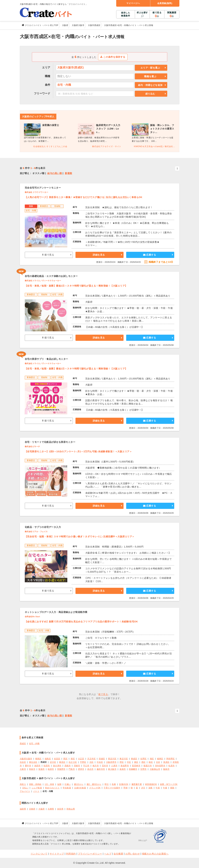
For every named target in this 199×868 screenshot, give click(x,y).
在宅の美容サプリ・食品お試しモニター (46, 359)
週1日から (79, 784)
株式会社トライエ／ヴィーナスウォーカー (43, 281)
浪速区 (102, 759)
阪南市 (166, 769)
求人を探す (142, 13)
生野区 (143, 759)
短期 (59, 784)
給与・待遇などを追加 (150, 85)
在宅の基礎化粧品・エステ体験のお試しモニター (51, 276)
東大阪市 (112, 769)
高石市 (90, 769)
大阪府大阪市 (26, 759)
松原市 (172, 766)
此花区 (57, 759)
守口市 (86, 766)
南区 (151, 762)
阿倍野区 (171, 759)
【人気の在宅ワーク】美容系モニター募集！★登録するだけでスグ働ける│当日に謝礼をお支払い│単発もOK (84, 197)
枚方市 (96, 766)
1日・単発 (49, 784)
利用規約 (71, 854)
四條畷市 (133, 769)
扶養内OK (124, 784)
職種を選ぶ (150, 76)
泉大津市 (57, 766)
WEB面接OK (151, 784)
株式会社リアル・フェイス (36, 532)
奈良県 (60, 809)
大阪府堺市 (111, 762)
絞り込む (150, 94)
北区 (92, 762)
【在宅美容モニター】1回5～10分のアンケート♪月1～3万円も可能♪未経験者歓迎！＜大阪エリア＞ (78, 451)
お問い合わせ (133, 854)
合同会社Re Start (32, 617)
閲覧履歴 (172, 15)
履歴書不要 (137, 784)
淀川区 (53, 762)
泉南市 (123, 769)
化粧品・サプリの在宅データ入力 (43, 527)
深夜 (151, 788)
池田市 (37, 766)
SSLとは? (143, 840)
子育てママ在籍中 (112, 788)
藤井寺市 (101, 769)
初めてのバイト (52, 788)
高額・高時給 (35, 784)
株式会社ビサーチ (32, 446)
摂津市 (81, 769)
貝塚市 (77, 766)
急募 (114, 784)
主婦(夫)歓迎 (80, 788)
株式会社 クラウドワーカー (37, 192)
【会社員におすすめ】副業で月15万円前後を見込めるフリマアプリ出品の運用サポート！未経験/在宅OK (81, 622)
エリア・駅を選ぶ (150, 68)
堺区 (122, 762)
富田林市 (136, 766)
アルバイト (25, 791)
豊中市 (28, 766)
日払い (25, 788)
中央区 (100, 762)
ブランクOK (95, 788)
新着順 (68, 173)
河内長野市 (160, 766)
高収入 (23, 784)
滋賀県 (23, 809)
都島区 (38, 759)
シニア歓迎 (37, 788)
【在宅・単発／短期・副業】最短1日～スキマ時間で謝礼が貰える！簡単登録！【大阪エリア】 (76, 286)
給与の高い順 (55, 173)
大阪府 (42, 809)
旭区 (152, 759)
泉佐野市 (125, 766)
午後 (165, 788)
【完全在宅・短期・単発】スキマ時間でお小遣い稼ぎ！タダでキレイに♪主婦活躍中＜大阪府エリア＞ (80, 537)
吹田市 (47, 766)
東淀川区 (124, 759)
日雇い (68, 784)
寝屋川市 (148, 766)
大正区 (81, 759)
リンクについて (39, 854)
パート (36, 791)
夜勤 (172, 788)
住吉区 (23, 762)
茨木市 (105, 766)
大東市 (23, 769)
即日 (107, 784)
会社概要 (118, 854)
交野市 (143, 769)
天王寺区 (91, 759)
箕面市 (42, 769)
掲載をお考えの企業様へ (155, 854)
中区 (129, 762)
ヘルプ (108, 854)
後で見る (157, 15)
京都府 (32, 809)
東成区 (134, 759)
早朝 (125, 788)
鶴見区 (62, 762)
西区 (65, 759)
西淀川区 (112, 759)
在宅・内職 (34, 744)
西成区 (23, 744)
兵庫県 (51, 809)
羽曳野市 (61, 769)
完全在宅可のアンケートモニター (43, 188)
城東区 (160, 759)
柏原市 (51, 769)
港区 (73, 759)
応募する (150, 255)
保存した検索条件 (126, 14)
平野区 (83, 762)
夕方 (143, 788)
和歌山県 (71, 809)
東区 (136, 762)
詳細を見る (99, 255)
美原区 (166, 762)
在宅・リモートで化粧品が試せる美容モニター (50, 442)
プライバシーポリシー (90, 854)
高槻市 (68, 766)
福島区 (48, 759)
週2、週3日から (94, 784)
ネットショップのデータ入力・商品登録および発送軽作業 (56, 612)
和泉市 (32, 769)
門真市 (72, 769)
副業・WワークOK (169, 784)
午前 (158, 788)
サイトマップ (57, 854)
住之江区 (73, 762)
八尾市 (114, 766)
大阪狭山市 (155, 769)
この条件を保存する (113, 57)
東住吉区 (33, 762)
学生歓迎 (67, 788)
